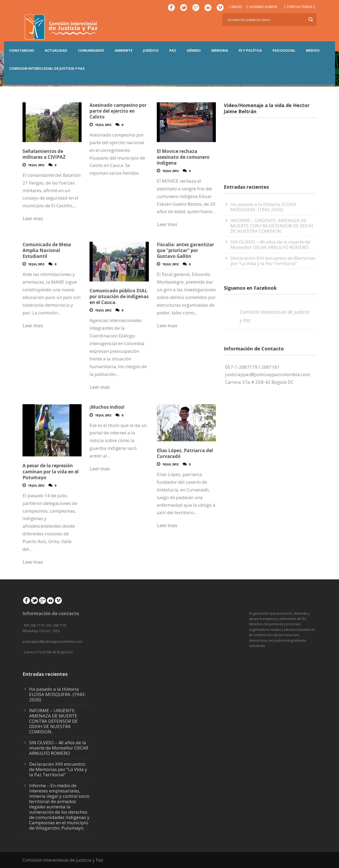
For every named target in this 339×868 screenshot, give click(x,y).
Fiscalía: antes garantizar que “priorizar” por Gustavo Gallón (185, 250)
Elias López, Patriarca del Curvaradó (185, 453)
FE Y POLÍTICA (250, 50)
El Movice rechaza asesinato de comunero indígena (183, 157)
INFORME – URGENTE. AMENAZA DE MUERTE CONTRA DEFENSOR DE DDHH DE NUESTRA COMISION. (272, 226)
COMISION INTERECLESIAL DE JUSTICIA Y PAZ (47, 68)
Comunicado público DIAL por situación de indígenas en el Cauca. (119, 296)
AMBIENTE (124, 50)
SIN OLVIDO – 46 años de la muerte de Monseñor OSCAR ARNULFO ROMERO (270, 244)
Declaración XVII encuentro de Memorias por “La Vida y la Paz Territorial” (273, 261)
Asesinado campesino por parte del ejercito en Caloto (118, 111)
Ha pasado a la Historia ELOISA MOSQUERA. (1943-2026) (263, 207)
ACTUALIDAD (56, 50)
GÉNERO (194, 50)
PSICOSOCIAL (284, 50)
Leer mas (33, 219)
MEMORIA (220, 50)
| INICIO (235, 7)
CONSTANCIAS (22, 50)
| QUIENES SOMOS (262, 7)
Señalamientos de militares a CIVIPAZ (44, 154)
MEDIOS (313, 50)
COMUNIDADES (91, 50)
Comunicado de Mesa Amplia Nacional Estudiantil (47, 250)
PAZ (173, 50)
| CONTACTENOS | (300, 7)
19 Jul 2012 (36, 165)
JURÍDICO (151, 50)
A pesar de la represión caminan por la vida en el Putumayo (51, 471)
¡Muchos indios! (107, 407)
